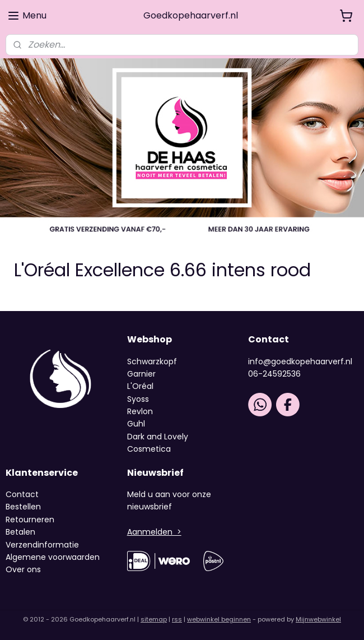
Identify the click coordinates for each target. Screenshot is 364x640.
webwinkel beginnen (219, 619)
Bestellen (23, 507)
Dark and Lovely (158, 437)
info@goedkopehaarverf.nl (300, 361)
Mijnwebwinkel (318, 619)
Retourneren (30, 520)
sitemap (154, 619)
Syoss (138, 399)
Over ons (24, 569)
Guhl (136, 424)
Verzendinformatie (42, 545)
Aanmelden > (154, 532)
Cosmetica (149, 449)
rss (177, 619)
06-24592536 (274, 374)
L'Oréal (140, 386)
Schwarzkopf (152, 361)
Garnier (141, 374)
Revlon (140, 411)
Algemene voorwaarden (53, 557)
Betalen (20, 532)
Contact (22, 494)
